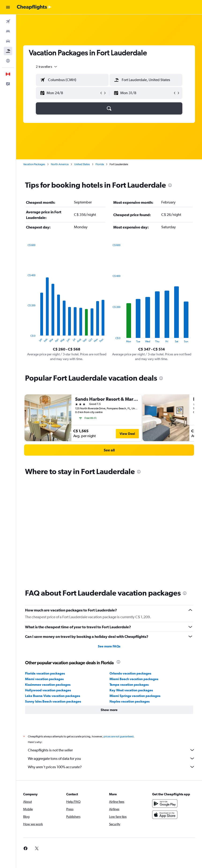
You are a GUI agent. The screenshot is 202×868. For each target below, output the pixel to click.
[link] (109, 450)
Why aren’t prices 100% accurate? (111, 666)
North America (60, 164)
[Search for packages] (8, 51)
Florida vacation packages (45, 572)
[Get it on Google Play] (165, 703)
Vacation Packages (34, 164)
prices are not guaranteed (118, 636)
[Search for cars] (8, 41)
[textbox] (72, 80)
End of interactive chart (25, 339)
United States (82, 164)
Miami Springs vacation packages (135, 595)
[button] (8, 7)
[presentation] (170, 185)
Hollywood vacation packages (48, 589)
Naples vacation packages (130, 600)
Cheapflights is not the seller (111, 649)
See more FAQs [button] (109, 545)
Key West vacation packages (131, 589)
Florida (100, 164)
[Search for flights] (8, 21)
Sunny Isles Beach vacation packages (53, 600)
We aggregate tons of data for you (111, 657)
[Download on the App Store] (165, 714)
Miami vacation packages (44, 578)
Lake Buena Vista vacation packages (53, 595)
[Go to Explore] (8, 61)
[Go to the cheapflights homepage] (34, 7)
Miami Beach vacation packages (134, 578)
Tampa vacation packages (129, 584)
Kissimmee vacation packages (48, 584)
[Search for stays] (8, 31)
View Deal (127, 434)
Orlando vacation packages (130, 572)
